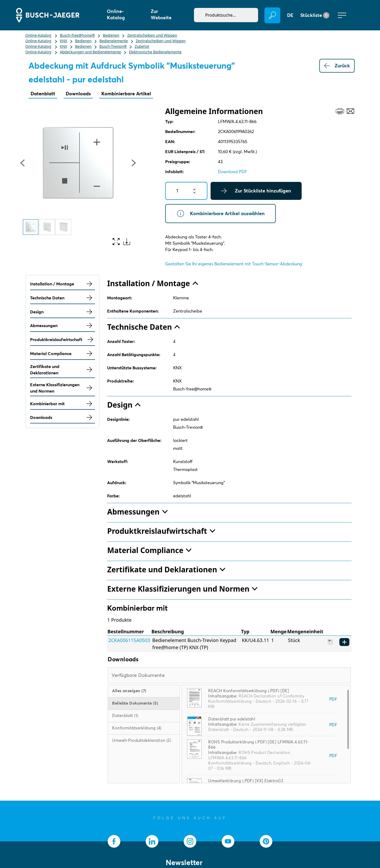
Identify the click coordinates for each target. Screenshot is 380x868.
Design (63, 312)
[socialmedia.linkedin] (152, 841)
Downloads (78, 94)
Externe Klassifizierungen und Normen (63, 388)
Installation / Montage (63, 284)
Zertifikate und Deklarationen (63, 370)
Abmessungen (63, 325)
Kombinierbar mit (63, 404)
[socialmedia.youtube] (228, 841)
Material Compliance (63, 353)
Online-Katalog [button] (116, 14)
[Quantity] (186, 191)
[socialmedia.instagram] (190, 841)
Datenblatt (43, 94)
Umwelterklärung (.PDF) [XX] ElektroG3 (246, 781)
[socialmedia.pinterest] (266, 841)
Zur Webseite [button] (161, 14)
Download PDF (232, 172)
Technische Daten (63, 298)
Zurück (337, 66)
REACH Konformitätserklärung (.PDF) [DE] (249, 691)
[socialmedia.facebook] (114, 841)
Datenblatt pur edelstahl (232, 719)
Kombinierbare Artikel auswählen (220, 214)
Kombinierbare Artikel (126, 94)
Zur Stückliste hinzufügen (256, 191)
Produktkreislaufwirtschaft (63, 339)
